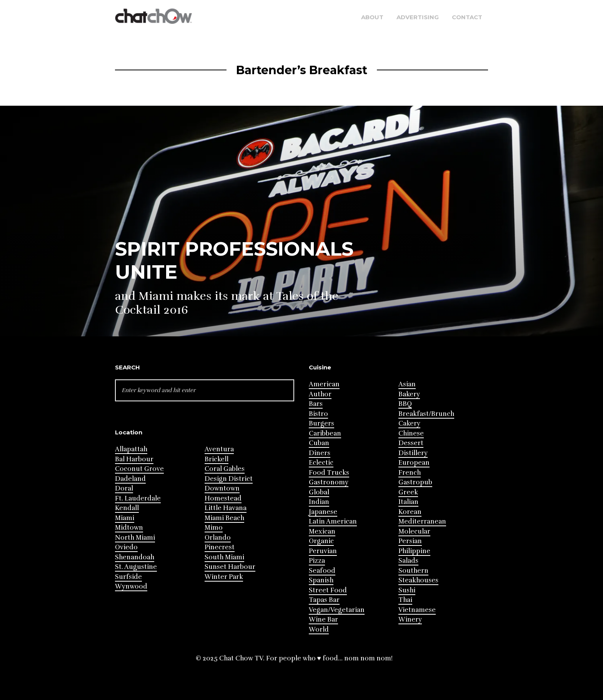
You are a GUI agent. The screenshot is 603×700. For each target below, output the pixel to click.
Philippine (414, 551)
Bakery (409, 394)
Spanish (321, 580)
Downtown (222, 488)
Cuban (319, 443)
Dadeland (130, 479)
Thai (405, 600)
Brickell (217, 459)
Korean (410, 512)
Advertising (418, 17)
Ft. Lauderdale (138, 498)
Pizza (317, 561)
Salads (408, 561)
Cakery (409, 423)
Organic (321, 541)
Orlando (218, 538)
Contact (467, 17)
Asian (407, 384)
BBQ (405, 404)
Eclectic (321, 463)
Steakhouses (418, 580)
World (319, 629)
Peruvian (323, 551)
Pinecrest (220, 547)
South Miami (224, 557)
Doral (124, 488)
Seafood (322, 571)
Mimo (214, 528)
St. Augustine (136, 567)
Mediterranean (422, 521)
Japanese (323, 512)
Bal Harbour (134, 459)
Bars (316, 404)
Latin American (333, 521)
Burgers (321, 423)
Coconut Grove (139, 469)
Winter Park (224, 577)
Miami (125, 518)
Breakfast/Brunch (426, 414)
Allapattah (131, 449)
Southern (413, 571)
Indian (319, 502)
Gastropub (415, 482)
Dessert (411, 443)
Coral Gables (225, 469)
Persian (410, 541)
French (410, 473)
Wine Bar (323, 619)
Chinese (411, 433)
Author (320, 394)
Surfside (128, 577)
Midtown (129, 528)
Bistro (318, 414)
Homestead (223, 498)
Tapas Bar (324, 600)
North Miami (135, 538)
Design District (229, 479)
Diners (320, 453)
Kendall (127, 508)
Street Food (328, 590)
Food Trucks (329, 473)
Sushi (407, 590)
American (324, 384)
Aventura (219, 449)
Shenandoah (135, 557)
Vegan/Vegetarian (337, 610)
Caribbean (325, 433)
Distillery (413, 453)
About (372, 17)
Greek (408, 492)
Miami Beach (224, 518)
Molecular (414, 531)
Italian (408, 502)
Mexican (322, 531)
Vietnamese (417, 610)
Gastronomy (329, 482)
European (414, 463)
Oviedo (126, 547)
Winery (410, 619)
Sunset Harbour (230, 567)
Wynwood (131, 586)
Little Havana (226, 508)
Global (319, 492)
